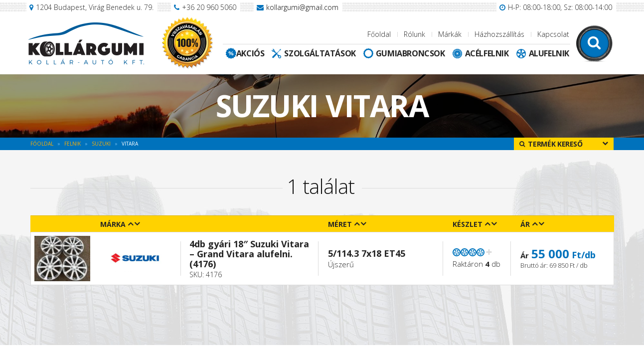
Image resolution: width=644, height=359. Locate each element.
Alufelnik (549, 53)
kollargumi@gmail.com (302, 7)
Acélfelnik (487, 53)
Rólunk (414, 34)
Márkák (450, 34)
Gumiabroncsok (410, 53)
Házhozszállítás (499, 34)
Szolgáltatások (320, 53)
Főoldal (379, 34)
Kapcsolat (553, 34)
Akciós (250, 53)
